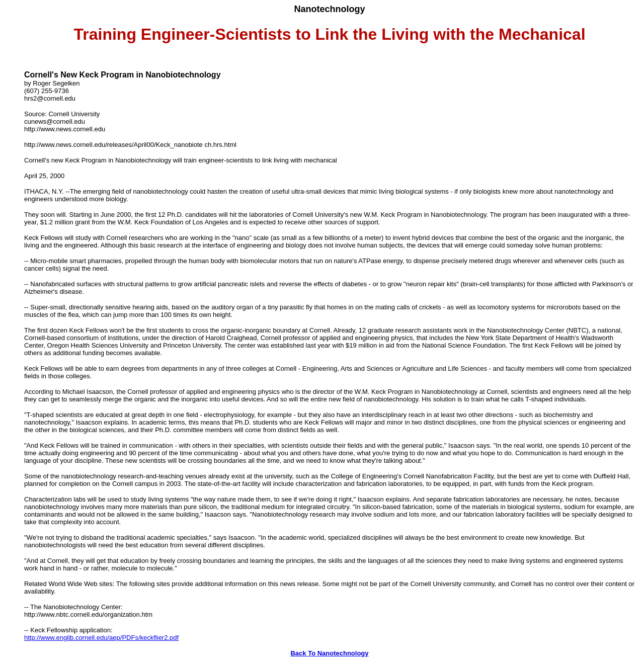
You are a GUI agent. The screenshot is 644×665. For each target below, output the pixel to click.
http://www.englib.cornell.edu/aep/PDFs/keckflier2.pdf (101, 638)
